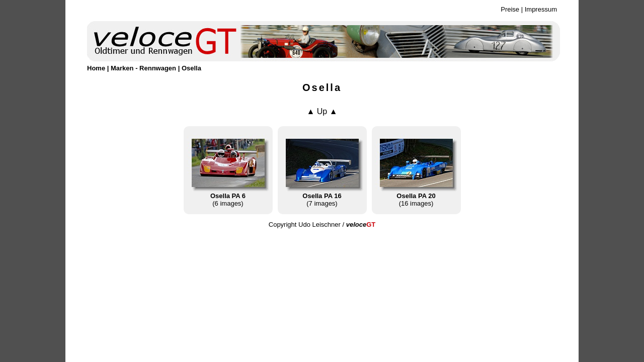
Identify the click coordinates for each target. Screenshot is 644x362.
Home (96, 68)
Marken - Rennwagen (143, 68)
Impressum (541, 9)
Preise (510, 9)
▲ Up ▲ (322, 111)
